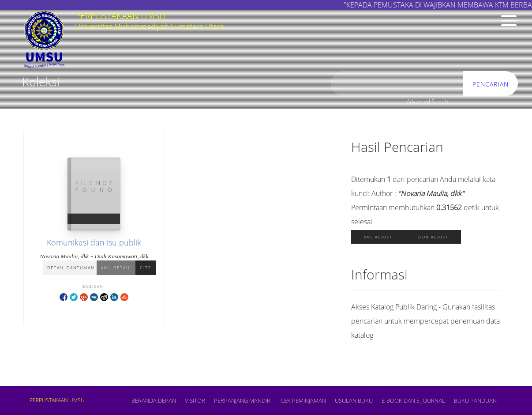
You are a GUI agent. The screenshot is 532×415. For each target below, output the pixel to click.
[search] (397, 84)
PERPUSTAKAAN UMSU (57, 400)
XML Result (378, 237)
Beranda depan (154, 400)
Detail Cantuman (71, 268)
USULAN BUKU (354, 400)
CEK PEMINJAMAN (303, 400)
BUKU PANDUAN (475, 400)
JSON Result (433, 237)
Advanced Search (427, 101)
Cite (146, 268)
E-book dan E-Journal (413, 400)
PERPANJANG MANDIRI (243, 400)
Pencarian (491, 84)
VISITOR (195, 400)
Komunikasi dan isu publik (94, 242)
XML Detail (116, 268)
